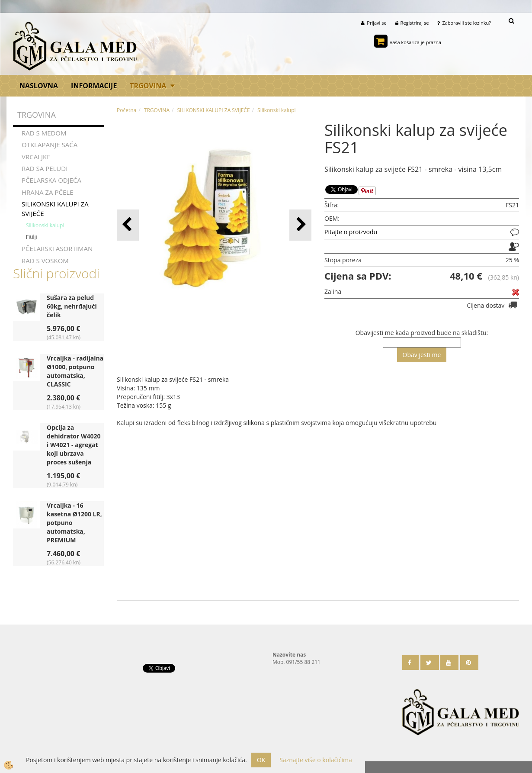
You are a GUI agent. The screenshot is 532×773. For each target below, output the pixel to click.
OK (261, 760)
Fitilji (32, 237)
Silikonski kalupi (45, 225)
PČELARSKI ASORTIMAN (57, 248)
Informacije (94, 86)
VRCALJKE (36, 156)
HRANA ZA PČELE (47, 192)
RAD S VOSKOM (45, 261)
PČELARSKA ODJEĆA (51, 180)
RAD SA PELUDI (45, 168)
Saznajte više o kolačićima (316, 760)
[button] (300, 225)
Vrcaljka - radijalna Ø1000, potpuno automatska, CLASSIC (75, 371)
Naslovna (39, 86)
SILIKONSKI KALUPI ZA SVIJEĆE (55, 208)
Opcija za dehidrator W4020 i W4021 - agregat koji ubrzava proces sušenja (74, 445)
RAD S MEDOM (44, 133)
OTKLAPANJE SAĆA (50, 145)
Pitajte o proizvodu (351, 232)
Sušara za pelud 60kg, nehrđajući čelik (72, 306)
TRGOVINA (148, 86)
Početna (127, 110)
